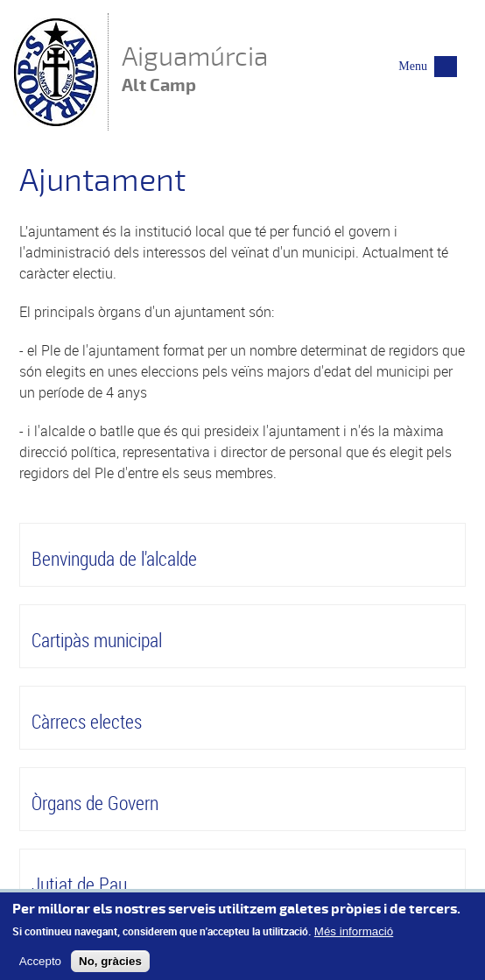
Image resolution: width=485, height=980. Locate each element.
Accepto (40, 966)
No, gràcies (110, 966)
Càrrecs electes (87, 721)
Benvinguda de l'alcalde (114, 558)
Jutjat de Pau (79, 884)
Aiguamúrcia (195, 71)
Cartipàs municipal (97, 640)
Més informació (354, 937)
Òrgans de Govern (95, 803)
